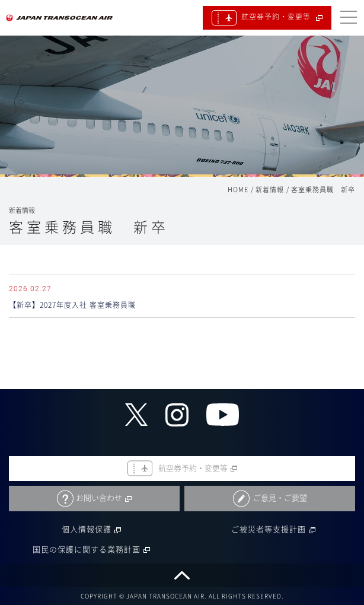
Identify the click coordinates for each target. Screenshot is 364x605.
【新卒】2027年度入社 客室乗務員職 (72, 305)
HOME (238, 190)
